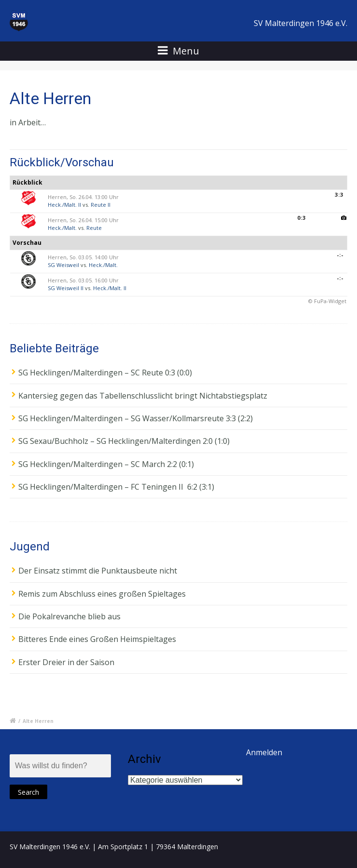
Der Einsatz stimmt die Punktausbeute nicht (98, 571)
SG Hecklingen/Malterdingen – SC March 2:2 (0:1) (106, 464)
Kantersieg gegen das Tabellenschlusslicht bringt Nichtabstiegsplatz (143, 396)
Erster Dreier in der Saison (66, 662)
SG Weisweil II (66, 288)
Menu (178, 51)
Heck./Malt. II (64, 205)
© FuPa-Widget (327, 301)
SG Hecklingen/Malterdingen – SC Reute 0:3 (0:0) (105, 373)
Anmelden (264, 752)
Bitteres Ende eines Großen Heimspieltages (97, 639)
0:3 (302, 218)
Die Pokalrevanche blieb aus (69, 616)
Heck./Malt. (62, 228)
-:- (340, 255)
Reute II (101, 205)
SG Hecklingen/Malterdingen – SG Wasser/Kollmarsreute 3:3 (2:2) (136, 418)
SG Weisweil (63, 265)
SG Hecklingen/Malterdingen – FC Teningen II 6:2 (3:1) (116, 487)
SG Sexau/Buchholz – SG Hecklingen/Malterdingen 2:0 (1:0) (124, 441)
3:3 (339, 194)
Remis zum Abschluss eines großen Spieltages (102, 594)
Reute (94, 228)
